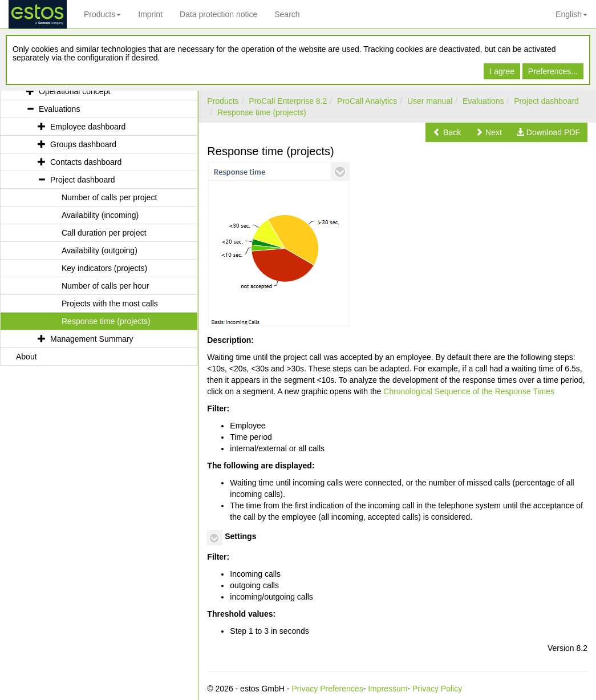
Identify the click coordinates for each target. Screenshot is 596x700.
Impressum (388, 689)
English (571, 14)
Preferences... (553, 71)
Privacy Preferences (327, 689)
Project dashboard (546, 101)
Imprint (150, 14)
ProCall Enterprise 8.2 (288, 101)
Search (287, 14)
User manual (430, 101)
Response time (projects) (262, 112)
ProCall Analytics (367, 101)
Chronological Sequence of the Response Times (469, 391)
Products (102, 14)
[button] (447, 132)
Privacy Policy (437, 689)
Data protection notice (218, 14)
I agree (502, 71)
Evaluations (483, 101)
